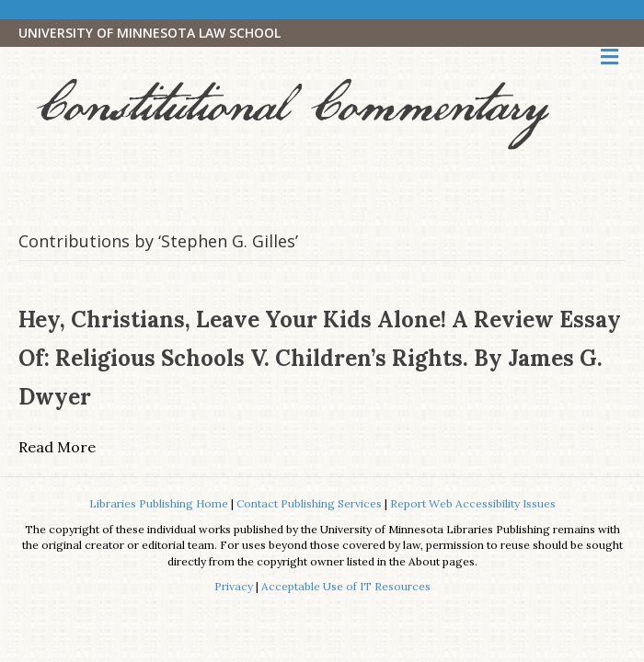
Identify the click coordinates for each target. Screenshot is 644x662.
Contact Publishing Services (309, 503)
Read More (57, 447)
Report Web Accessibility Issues (473, 503)
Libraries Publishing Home (159, 503)
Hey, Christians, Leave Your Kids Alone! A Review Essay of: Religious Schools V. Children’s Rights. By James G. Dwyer (320, 358)
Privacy (234, 586)
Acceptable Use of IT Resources (346, 586)
